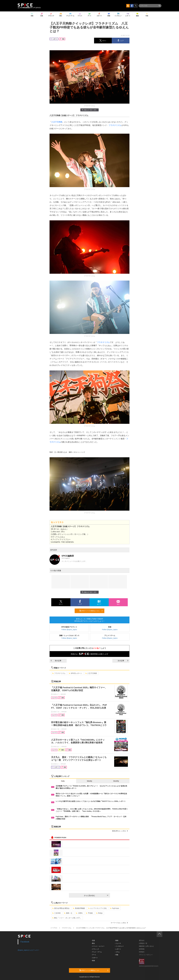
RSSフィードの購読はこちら (91, 611)
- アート (94, 955)
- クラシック (95, 949)
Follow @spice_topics (69, 630)
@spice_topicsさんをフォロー (28, 950)
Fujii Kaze (115, 908)
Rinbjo (99, 913)
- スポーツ (94, 958)
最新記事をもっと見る (120, 831)
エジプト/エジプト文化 (97, 908)
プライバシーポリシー (146, 955)
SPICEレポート (75, 673)
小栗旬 (79, 913)
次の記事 (123, 661)
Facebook (25, 942)
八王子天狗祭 (57, 122)
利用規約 (142, 952)
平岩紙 (89, 913)
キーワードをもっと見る (119, 923)
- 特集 (116, 955)
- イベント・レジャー (98, 946)
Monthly (116, 781)
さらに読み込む (96, 895)
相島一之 (68, 913)
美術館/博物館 (79, 908)
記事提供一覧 (143, 943)
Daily (63, 781)
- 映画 (93, 961)
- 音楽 (93, 940)
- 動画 (116, 940)
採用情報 (142, 949)
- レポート (118, 949)
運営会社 (142, 940)
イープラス (54, 928)
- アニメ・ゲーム (97, 952)
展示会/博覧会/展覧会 (61, 908)
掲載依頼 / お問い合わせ (146, 946)
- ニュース (118, 943)
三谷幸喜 (56, 913)
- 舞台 (93, 943)
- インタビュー (119, 946)
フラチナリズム (115, 125)
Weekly (89, 781)
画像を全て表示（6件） (89, 110)
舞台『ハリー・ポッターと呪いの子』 (67, 918)
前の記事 (56, 661)
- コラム (117, 952)
